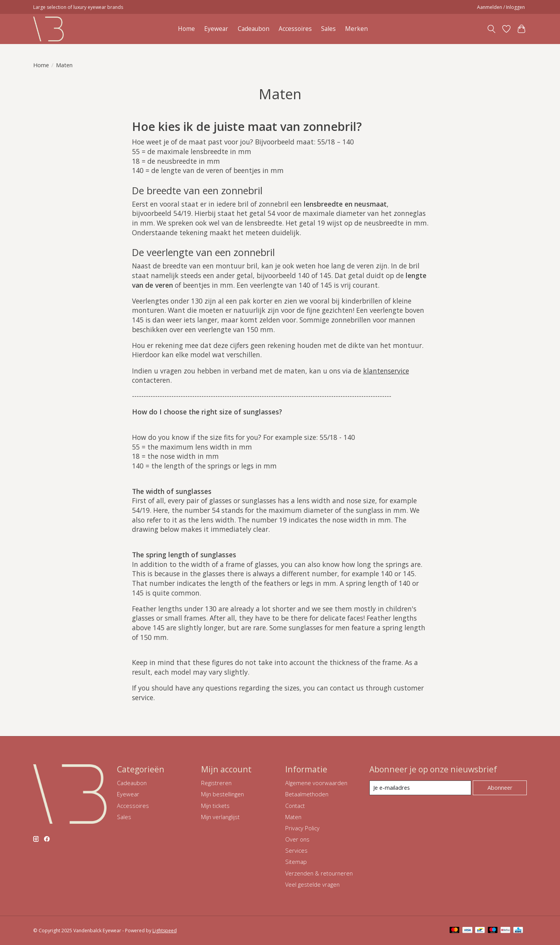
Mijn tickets (215, 806)
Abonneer (500, 787)
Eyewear (216, 29)
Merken (356, 29)
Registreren (216, 783)
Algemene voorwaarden (316, 783)
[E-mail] (420, 788)
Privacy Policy (302, 828)
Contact (295, 806)
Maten (293, 817)
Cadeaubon (254, 29)
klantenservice (386, 371)
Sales (328, 29)
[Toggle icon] (491, 29)
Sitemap (296, 862)
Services (296, 850)
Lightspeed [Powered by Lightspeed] (165, 931)
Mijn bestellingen (222, 794)
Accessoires (295, 29)
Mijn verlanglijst (220, 817)
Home (186, 29)
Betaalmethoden (307, 794)
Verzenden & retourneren (319, 873)
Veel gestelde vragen (312, 884)
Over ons (297, 839)
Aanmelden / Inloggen (501, 7)
